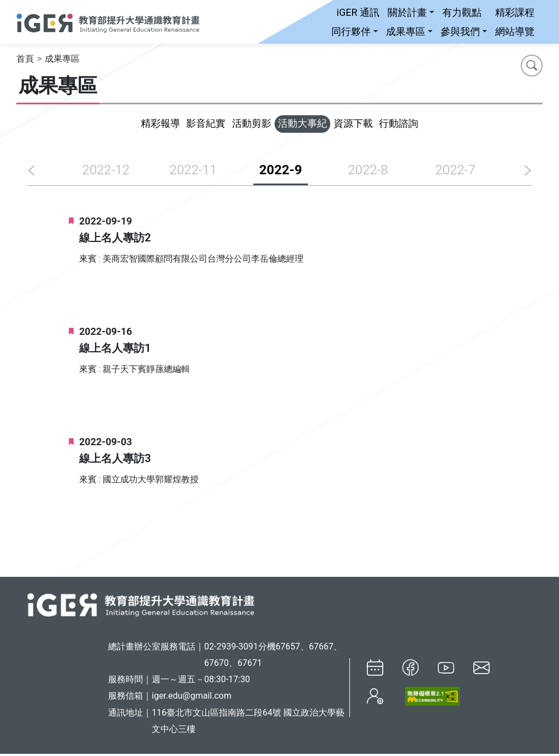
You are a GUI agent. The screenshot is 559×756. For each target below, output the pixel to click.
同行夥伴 (355, 31)
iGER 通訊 (358, 12)
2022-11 (194, 172)
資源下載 (370, 125)
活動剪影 (246, 125)
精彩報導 (132, 125)
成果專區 (409, 31)
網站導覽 (515, 31)
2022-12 (106, 172)
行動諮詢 (427, 125)
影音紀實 (189, 125)
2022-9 (281, 172)
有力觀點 (462, 12)
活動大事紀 (308, 125)
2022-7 (455, 172)
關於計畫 (411, 12)
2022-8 (368, 172)
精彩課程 (515, 12)
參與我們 (464, 31)
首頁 (25, 59)
